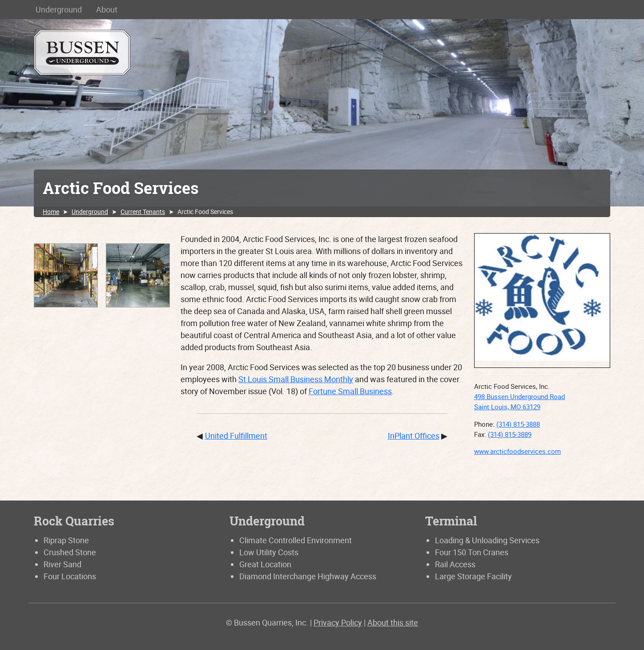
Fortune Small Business (350, 391)
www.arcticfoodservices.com (517, 451)
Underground (59, 9)
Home (51, 212)
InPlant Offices (414, 436)
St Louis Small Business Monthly (296, 379)
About (107, 9)
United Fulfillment (236, 436)
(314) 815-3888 (518, 424)
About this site (393, 622)
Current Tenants (143, 212)
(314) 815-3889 (510, 434)
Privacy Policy (338, 622)
